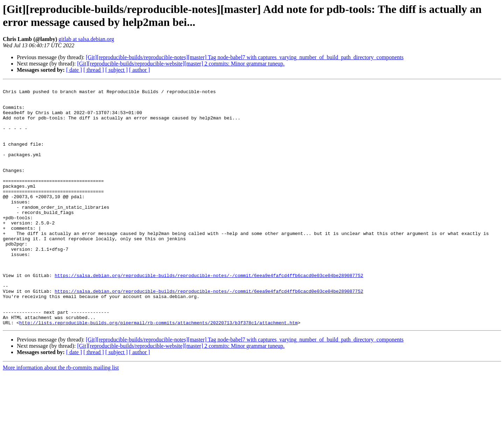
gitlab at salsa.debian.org (86, 39)
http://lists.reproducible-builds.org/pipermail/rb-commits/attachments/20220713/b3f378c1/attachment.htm (159, 371)
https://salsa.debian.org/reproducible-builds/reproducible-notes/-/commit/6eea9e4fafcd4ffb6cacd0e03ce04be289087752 (209, 314)
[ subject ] (117, 70)
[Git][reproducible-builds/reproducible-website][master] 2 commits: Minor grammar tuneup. (181, 64)
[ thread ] (94, 70)
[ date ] (74, 70)
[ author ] (140, 70)
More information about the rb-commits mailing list (61, 416)
